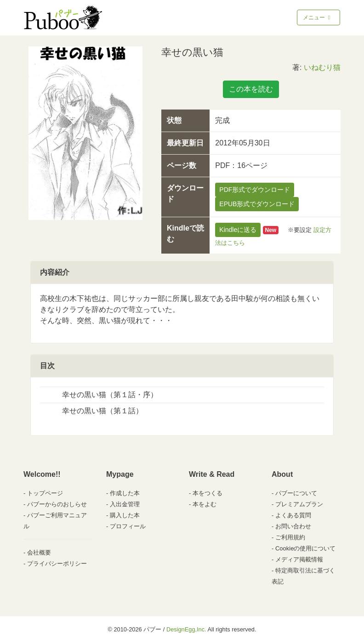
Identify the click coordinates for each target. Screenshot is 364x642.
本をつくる (208, 493)
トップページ (45, 493)
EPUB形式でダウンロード (257, 204)
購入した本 (125, 515)
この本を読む (251, 89)
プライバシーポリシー (57, 564)
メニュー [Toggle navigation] (317, 17)
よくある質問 (293, 515)
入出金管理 (125, 504)
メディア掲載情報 (299, 559)
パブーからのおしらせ (57, 504)
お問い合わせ (293, 526)
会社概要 (39, 552)
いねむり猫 (322, 67)
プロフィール (128, 526)
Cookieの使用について (305, 548)
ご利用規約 (290, 537)
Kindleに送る (238, 230)
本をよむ (205, 504)
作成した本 (125, 493)
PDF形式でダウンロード (255, 190)
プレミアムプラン (299, 504)
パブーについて (296, 493)
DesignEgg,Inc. (186, 629)
